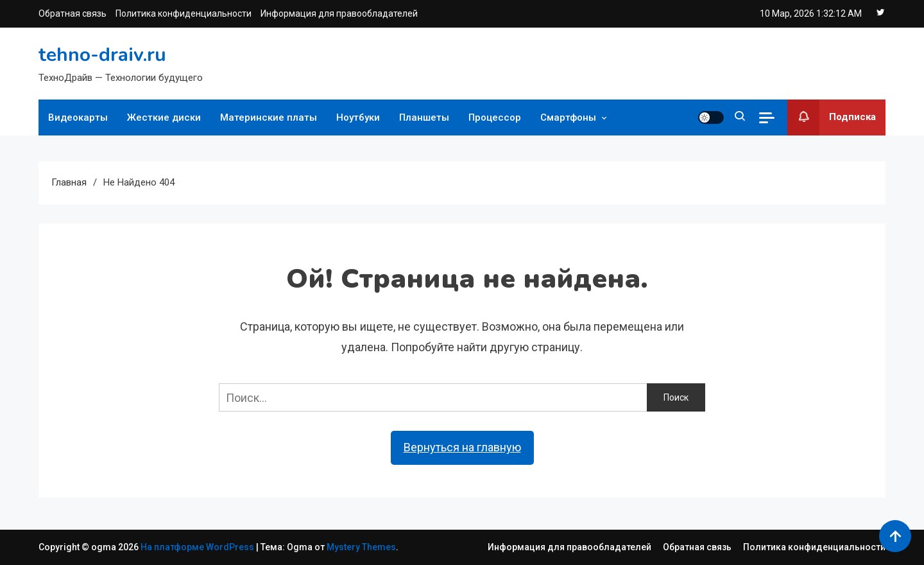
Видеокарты (78, 117)
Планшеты (424, 117)
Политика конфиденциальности (184, 13)
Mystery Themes (361, 547)
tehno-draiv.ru (102, 55)
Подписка (832, 117)
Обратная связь (73, 13)
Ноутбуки (358, 117)
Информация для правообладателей (339, 13)
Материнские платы (269, 117)
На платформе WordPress (198, 547)
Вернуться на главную (462, 447)
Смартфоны (568, 117)
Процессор (495, 117)
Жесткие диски (164, 117)
